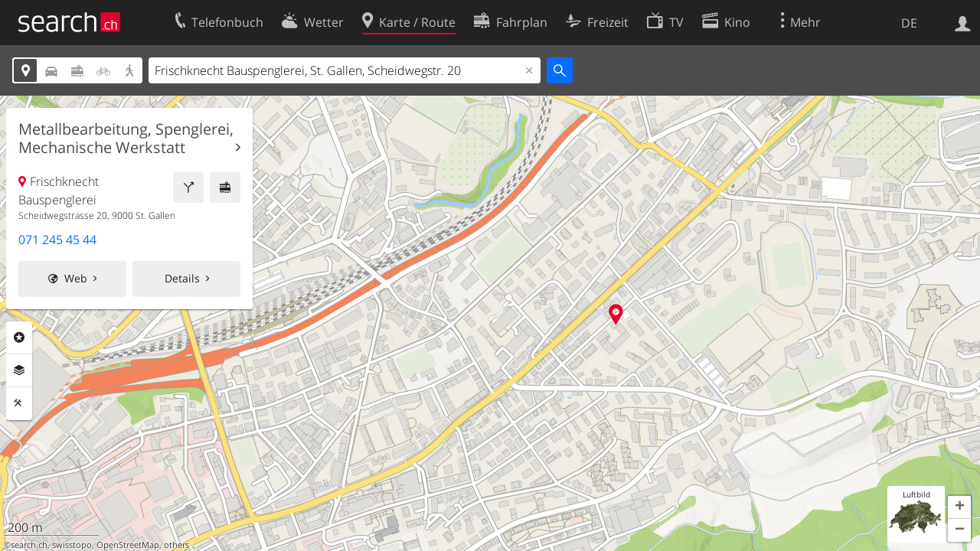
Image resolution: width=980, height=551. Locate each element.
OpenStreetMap (128, 545)
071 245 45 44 (57, 240)
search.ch (29, 545)
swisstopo (72, 545)
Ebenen (19, 370)
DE (909, 23)
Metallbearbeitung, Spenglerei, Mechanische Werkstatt (126, 139)
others (176, 545)
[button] (959, 507)
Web (76, 278)
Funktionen (19, 403)
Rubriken (19, 337)
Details (182, 278)
